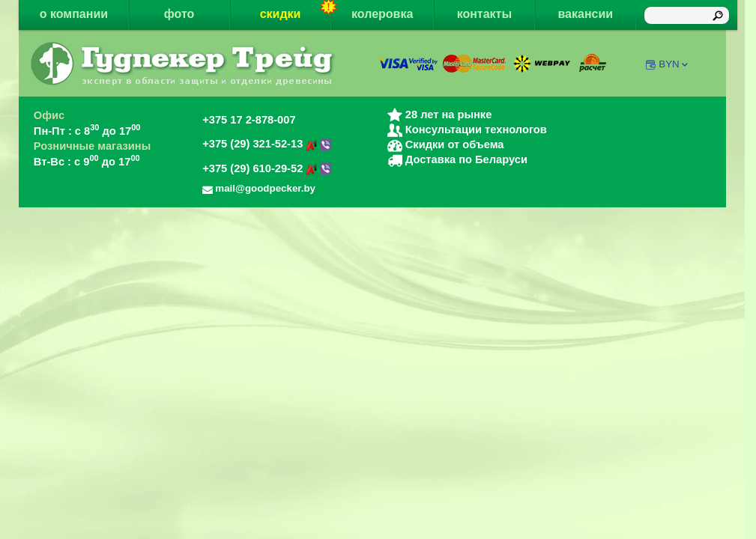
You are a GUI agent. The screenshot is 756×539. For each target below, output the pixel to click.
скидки (296, 10)
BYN (674, 64)
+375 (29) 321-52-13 (267, 144)
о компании (74, 14)
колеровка (382, 14)
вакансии (585, 14)
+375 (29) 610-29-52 (267, 168)
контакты (484, 14)
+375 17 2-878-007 (249, 120)
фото (179, 14)
